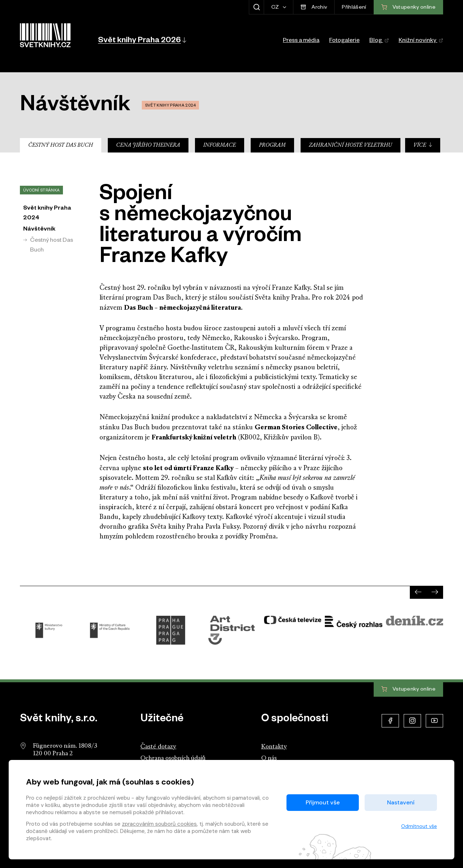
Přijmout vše (323, 802)
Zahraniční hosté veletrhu (351, 145)
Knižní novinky (421, 41)
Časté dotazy (158, 747)
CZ (276, 8)
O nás (269, 758)
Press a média (301, 41)
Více (423, 145)
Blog (379, 41)
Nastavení (401, 802)
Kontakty (274, 747)
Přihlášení (354, 8)
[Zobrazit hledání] (256, 7)
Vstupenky (408, 689)
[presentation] (418, 592)
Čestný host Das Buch (61, 145)
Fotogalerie (344, 41)
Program (272, 145)
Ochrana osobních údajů (173, 758)
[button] (142, 40)
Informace (220, 145)
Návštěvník (39, 230)
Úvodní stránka (41, 191)
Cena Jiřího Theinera (148, 145)
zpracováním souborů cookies (159, 824)
